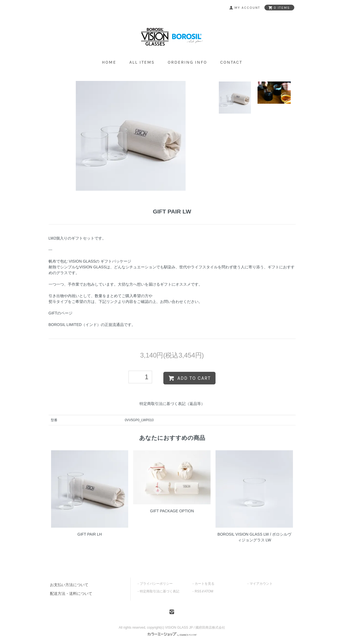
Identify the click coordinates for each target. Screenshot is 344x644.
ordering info (187, 62)
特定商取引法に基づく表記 (160, 591)
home (109, 62)
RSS (198, 591)
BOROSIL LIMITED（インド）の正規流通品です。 (92, 325)
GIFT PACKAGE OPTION (172, 511)
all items (142, 62)
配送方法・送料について (71, 594)
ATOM (209, 591)
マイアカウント (261, 584)
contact (231, 62)
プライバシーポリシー (156, 584)
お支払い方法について (69, 585)
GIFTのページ (61, 313)
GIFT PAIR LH (90, 534)
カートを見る (205, 584)
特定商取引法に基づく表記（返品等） (172, 404)
